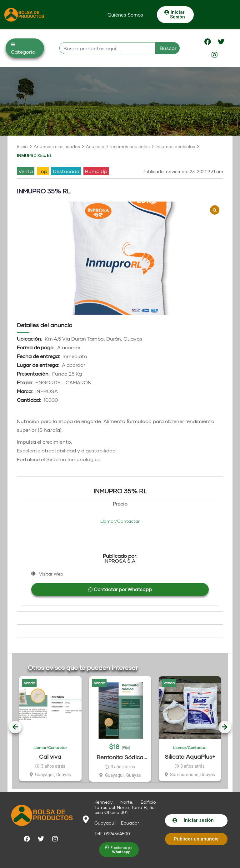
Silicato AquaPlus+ (190, 756)
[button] (125, 15)
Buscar (168, 48)
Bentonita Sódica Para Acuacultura (120, 757)
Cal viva (50, 756)
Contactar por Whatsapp (120, 589)
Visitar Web (51, 574)
